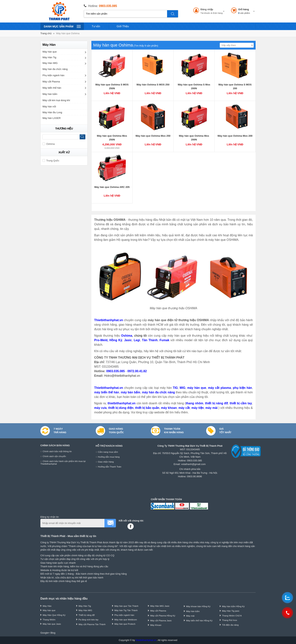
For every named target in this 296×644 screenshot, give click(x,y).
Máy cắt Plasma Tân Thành (92, 624)
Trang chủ (46, 33)
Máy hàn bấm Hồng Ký (233, 606)
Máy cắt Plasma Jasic (161, 620)
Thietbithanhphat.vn (109, 320)
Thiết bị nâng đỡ (87, 615)
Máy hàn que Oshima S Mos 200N (194, 86)
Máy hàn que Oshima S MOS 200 (235, 86)
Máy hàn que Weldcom (126, 620)
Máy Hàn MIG (50, 63)
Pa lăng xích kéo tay (88, 620)
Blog (53, 633)
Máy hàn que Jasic (52, 624)
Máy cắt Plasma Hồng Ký (163, 616)
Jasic (128, 340)
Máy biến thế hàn (52, 88)
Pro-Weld (101, 340)
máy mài (212, 408)
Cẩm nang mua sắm (108, 452)
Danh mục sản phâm (62, 26)
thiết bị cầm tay (241, 403)
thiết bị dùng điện (121, 408)
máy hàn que (197, 388)
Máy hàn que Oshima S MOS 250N (112, 86)
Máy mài (190, 616)
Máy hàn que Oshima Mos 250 (153, 136)
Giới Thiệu (123, 26)
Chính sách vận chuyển (54, 456)
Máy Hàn (47, 606)
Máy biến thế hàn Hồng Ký (199, 620)
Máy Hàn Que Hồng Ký (54, 615)
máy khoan (169, 408)
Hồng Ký (116, 340)
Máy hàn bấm (50, 94)
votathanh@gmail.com (193, 464)
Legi (137, 340)
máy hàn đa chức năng (158, 392)
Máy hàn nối (49, 107)
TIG (175, 388)
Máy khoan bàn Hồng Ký (198, 606)
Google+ (45, 633)
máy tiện (198, 408)
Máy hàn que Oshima (68, 33)
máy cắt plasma (219, 388)
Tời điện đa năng (230, 625)
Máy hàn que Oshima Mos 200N (194, 138)
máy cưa (100, 408)
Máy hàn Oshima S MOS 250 (153, 85)
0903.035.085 (108, 6)
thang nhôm (194, 403)
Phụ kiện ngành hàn (53, 75)
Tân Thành (150, 340)
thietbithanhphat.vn (122, 403)
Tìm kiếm (173, 14)
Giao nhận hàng (106, 462)
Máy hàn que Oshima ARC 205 (112, 187)
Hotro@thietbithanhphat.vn (122, 376)
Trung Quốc (51, 161)
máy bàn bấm (131, 392)
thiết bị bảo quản (147, 408)
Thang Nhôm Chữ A (232, 616)
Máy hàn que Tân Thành (126, 606)
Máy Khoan (156, 625)
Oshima (127, 336)
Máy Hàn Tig (49, 57)
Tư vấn (96, 26)
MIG (183, 388)
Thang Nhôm (49, 620)
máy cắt (184, 408)
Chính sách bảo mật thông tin (57, 451)
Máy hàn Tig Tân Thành (126, 610)
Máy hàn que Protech (125, 624)
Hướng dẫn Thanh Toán (110, 467)
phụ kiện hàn (242, 388)
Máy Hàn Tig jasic (231, 611)
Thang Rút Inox (230, 620)
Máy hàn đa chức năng (55, 69)
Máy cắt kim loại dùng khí (56, 100)
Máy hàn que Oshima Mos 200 (235, 136)
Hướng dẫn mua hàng (109, 457)
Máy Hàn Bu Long (52, 112)
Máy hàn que (50, 52)
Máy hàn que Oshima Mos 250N (112, 138)
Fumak (164, 340)
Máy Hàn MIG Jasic (160, 606)
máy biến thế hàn (107, 392)
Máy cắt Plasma (51, 82)
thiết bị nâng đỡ (216, 403)
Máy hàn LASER (52, 118)
